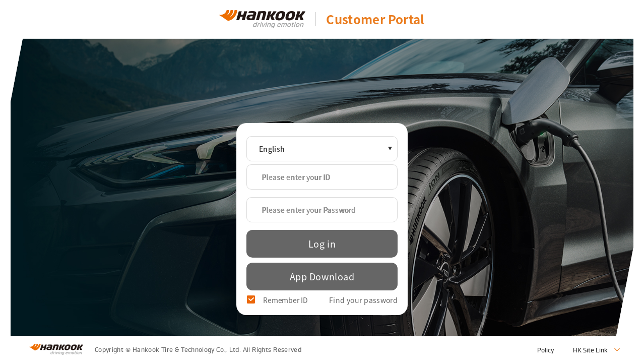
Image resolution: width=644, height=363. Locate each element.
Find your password (363, 300)
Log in (322, 244)
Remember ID (285, 300)
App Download (322, 277)
